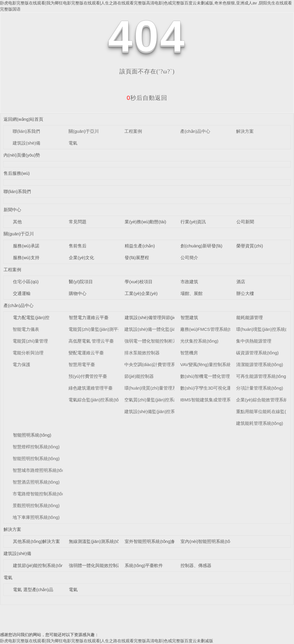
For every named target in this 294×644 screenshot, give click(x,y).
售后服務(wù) (17, 173)
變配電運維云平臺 (86, 353)
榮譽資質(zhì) (250, 246)
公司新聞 (245, 222)
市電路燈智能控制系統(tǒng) (41, 494)
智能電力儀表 (26, 329)
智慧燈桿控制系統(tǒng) (36, 447)
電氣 (73, 143)
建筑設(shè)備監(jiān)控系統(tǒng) (158, 411)
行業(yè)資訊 (193, 222)
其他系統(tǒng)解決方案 (36, 541)
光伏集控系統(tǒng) (199, 341)
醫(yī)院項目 (81, 282)
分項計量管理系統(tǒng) (260, 388)
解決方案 (245, 131)
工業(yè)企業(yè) (141, 293)
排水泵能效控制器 (142, 353)
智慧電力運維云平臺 (89, 317)
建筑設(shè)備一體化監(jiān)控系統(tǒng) (164, 329)
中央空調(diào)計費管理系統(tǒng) (158, 364)
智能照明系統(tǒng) (32, 435)
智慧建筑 (189, 317)
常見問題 (78, 222)
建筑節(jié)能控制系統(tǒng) (40, 565)
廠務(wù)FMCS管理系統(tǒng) (210, 329)
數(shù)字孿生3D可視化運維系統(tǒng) (218, 388)
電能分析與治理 (28, 353)
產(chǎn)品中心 (195, 131)
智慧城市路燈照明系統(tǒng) (41, 470)
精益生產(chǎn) (140, 246)
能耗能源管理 (250, 317)
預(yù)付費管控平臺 (88, 376)
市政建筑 (189, 282)
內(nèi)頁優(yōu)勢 (22, 155)
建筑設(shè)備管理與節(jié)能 (153, 317)
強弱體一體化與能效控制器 (95, 565)
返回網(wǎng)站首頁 (24, 119)
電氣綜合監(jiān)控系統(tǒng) (97, 400)
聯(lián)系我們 (26, 131)
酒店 (241, 282)
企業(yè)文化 (81, 258)
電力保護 (21, 364)
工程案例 (133, 131)
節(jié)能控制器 (139, 376)
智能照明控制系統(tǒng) (36, 458)
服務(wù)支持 (26, 258)
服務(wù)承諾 (26, 246)
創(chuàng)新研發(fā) (201, 246)
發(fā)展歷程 (137, 258)
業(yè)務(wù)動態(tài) (145, 222)
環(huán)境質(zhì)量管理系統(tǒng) (159, 388)
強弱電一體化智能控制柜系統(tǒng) (159, 341)
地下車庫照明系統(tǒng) (36, 517)
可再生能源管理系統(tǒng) (262, 376)
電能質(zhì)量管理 (30, 341)
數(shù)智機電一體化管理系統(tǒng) (215, 376)
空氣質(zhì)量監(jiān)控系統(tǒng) (157, 400)
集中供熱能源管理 (254, 341)
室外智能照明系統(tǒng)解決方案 (157, 541)
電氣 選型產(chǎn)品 (33, 590)
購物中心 (78, 293)
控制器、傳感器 (196, 565)
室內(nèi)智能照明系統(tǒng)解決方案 (217, 541)
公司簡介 (189, 258)
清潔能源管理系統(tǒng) (260, 364)
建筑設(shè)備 (26, 143)
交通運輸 (22, 293)
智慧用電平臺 (82, 364)
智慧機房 (189, 353)
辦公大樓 (245, 293)
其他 (17, 222)
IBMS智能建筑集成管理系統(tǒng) (214, 400)
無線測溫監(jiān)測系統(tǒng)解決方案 (106, 541)
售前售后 (78, 246)
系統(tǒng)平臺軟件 (144, 565)
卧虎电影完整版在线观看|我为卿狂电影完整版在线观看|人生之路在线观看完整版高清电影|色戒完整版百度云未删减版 (107, 641)
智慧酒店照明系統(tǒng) (36, 482)
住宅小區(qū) (26, 282)
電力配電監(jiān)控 (31, 317)
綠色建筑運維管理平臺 (91, 388)
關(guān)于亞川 (84, 131)
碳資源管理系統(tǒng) (257, 353)
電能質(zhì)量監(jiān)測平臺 (95, 329)
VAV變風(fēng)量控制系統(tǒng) (211, 364)
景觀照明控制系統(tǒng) (36, 505)
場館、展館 (192, 293)
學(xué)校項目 (138, 282)
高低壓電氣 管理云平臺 (91, 341)
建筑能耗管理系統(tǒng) (260, 423)
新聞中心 (12, 210)
